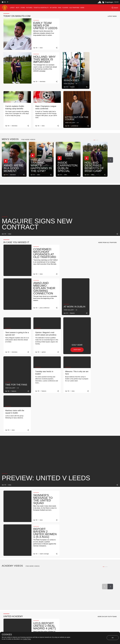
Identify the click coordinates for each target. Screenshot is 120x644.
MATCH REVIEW (14, 601)
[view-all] (113, 505)
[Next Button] (110, 119)
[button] (5, 2)
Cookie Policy (27, 639)
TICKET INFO (41, 601)
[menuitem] (12, 8)
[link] (56, 47)
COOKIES (7, 635)
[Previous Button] (105, 119)
